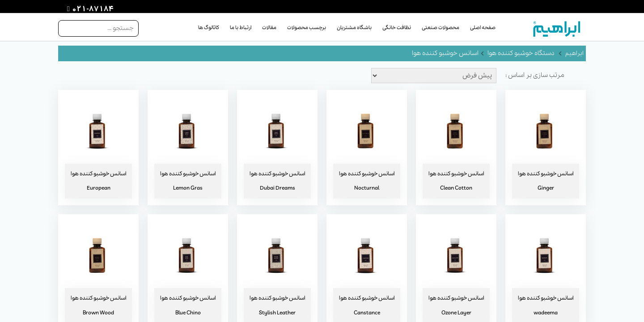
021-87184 (92, 9)
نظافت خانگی (397, 28)
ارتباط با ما (241, 28)
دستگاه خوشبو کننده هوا (521, 53)
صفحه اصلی (483, 28)
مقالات (269, 28)
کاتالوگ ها (209, 28)
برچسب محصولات (307, 28)
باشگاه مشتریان (354, 28)
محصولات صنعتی (441, 28)
